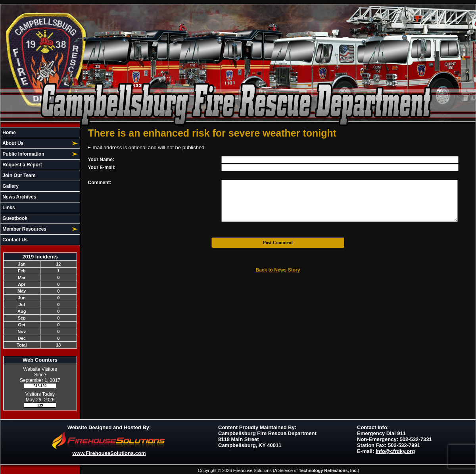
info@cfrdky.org (395, 451)
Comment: (100, 183)
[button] (36, 143)
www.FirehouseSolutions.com (109, 453)
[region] (40, 186)
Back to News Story (278, 270)
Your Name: (101, 160)
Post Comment (278, 243)
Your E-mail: (102, 168)
